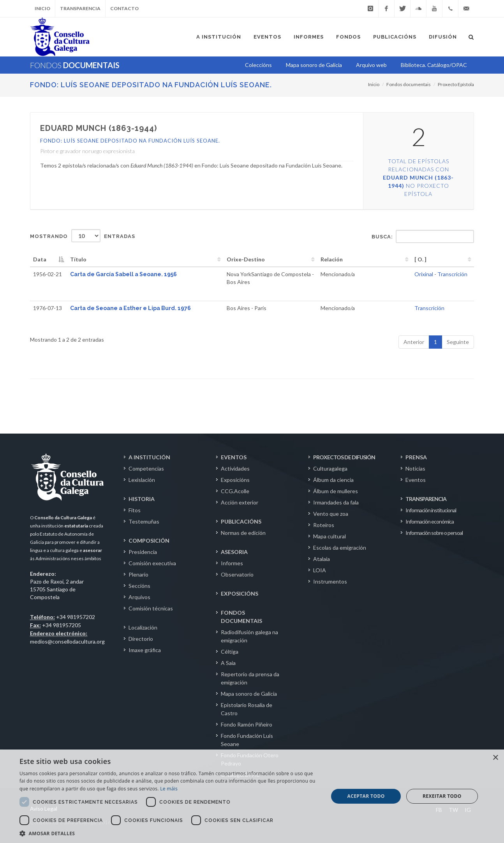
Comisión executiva (152, 563)
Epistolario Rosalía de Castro (247, 709)
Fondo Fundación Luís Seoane (247, 740)
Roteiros (324, 525)
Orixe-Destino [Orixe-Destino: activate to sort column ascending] (246, 259)
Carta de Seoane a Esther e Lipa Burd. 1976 (130, 308)
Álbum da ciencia (333, 480)
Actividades (235, 468)
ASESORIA (234, 552)
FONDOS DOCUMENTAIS (241, 617)
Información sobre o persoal (434, 533)
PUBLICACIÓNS (241, 521)
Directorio (141, 639)
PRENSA (416, 457)
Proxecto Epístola (456, 84)
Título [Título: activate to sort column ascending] (78, 259)
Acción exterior (240, 502)
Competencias (146, 468)
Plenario (138, 574)
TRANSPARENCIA (426, 499)
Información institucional (431, 510)
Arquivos (139, 597)
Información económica (430, 521)
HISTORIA (142, 499)
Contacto (124, 8)
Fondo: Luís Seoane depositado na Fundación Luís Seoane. (151, 85)
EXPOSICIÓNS (240, 593)
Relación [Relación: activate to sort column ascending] (332, 259)
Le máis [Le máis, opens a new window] (169, 789)
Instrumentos (330, 581)
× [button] (495, 758)
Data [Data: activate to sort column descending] (40, 259)
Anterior (414, 342)
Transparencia (80, 8)
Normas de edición (243, 533)
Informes (232, 563)
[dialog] (252, 796)
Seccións (139, 586)
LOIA (320, 570)
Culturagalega (330, 468)
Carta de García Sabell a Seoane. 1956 (123, 274)
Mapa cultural (330, 536)
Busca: (423, 236)
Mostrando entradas (83, 236)
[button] (169, 833)
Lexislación (142, 480)
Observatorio (237, 574)
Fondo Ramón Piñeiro (247, 724)
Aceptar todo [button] (366, 796)
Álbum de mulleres (336, 491)
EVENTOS (234, 457)
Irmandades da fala (336, 502)
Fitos (135, 510)
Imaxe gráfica (145, 650)
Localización (143, 627)
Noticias (415, 468)
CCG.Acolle (235, 491)
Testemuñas (144, 521)
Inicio (42, 8)
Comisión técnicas (151, 608)
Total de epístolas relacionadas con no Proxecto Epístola (418, 177)
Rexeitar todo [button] (442, 796)
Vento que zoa (331, 514)
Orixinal (424, 274)
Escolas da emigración (340, 548)
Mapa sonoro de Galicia (249, 694)
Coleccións (258, 65)
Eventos (416, 480)
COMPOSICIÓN (149, 541)
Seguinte (458, 342)
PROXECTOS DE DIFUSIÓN (344, 457)
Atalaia (322, 559)
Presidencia (143, 552)
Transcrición (452, 274)
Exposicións (235, 480)
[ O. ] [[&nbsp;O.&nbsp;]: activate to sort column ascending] (420, 259)
